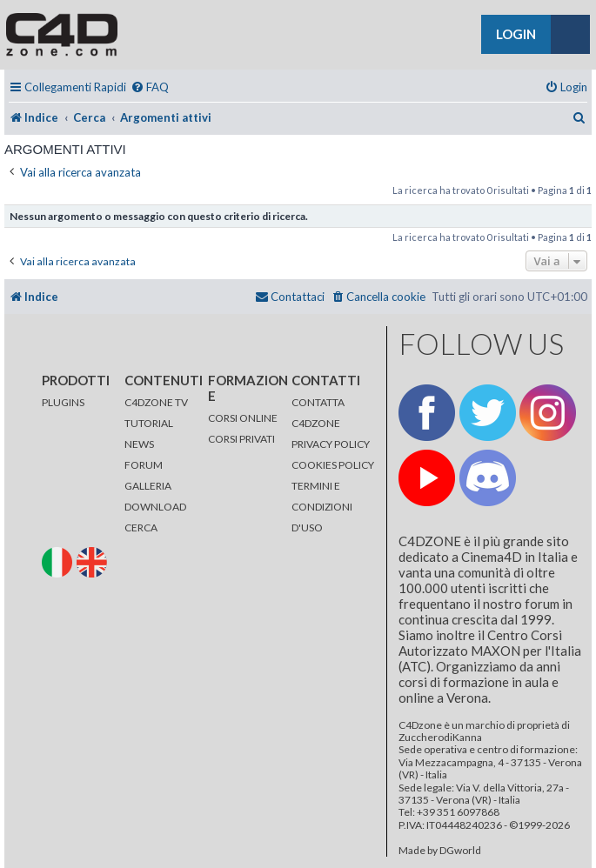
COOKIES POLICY (333, 465)
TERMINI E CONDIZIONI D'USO (322, 507)
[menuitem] (150, 87)
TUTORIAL (149, 423)
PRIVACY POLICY (331, 444)
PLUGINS (63, 402)
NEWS (139, 444)
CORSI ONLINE (243, 418)
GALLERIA (148, 486)
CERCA (141, 527)
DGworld (460, 851)
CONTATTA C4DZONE (318, 413)
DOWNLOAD (155, 507)
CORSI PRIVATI (241, 439)
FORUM (144, 465)
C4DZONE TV (156, 402)
